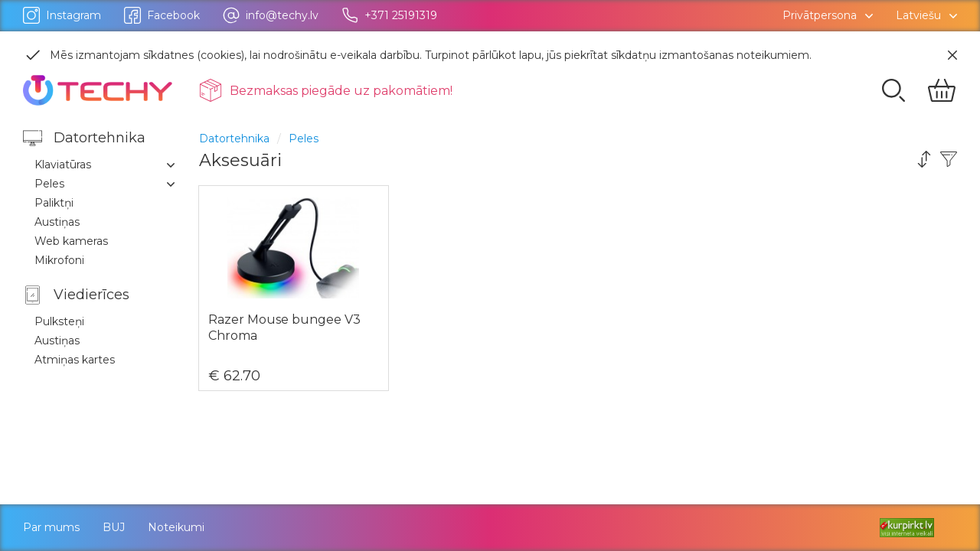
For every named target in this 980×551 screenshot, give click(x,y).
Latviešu (918, 15)
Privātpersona (820, 15)
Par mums (51, 527)
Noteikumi (176, 527)
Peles (304, 139)
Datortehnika (234, 139)
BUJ (114, 527)
